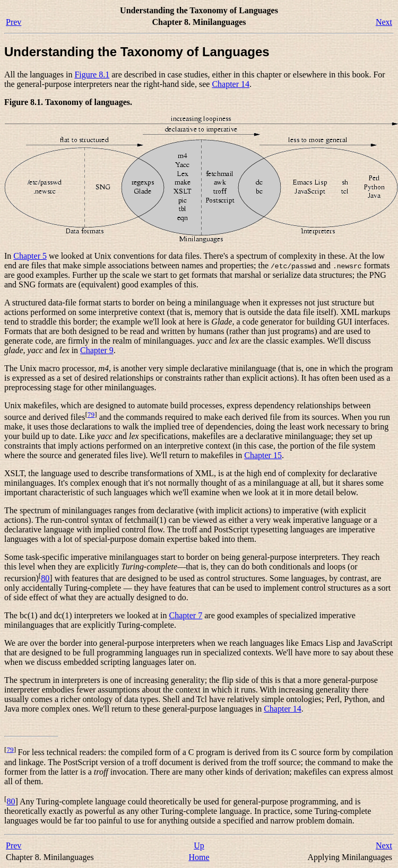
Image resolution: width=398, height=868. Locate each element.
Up (199, 845)
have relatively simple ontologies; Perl (273, 699)
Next (384, 22)
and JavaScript (367, 643)
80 (45, 578)
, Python (354, 699)
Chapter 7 (186, 615)
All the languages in (39, 74)
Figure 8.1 (92, 74)
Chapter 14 (231, 84)
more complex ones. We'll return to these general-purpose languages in (141, 709)
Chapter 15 (263, 455)
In (9, 256)
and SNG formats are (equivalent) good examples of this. (101, 284)
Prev (14, 22)
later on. (181, 662)
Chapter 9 (97, 350)
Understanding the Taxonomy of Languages (137, 52)
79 (91, 414)
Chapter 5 (30, 256)
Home (199, 857)
